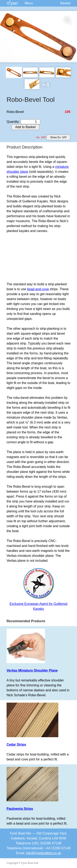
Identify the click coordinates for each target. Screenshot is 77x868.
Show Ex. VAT (58, 137)
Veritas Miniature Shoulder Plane (32, 670)
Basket (65, 3)
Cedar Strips (16, 744)
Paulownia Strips (20, 809)
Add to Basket (25, 127)
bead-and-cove (38, 289)
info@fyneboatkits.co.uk (44, 853)
